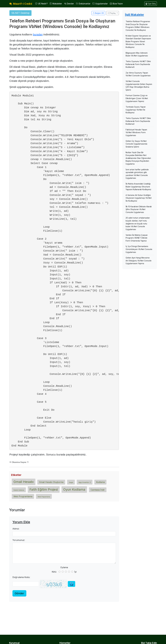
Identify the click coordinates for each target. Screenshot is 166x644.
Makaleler (56, 4)
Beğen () (98, 13)
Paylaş (112, 13)
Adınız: (16, 529)
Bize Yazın (116, 4)
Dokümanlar (83, 4)
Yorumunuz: (19, 540)
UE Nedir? (41, 4)
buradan (38, 34)
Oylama (64, 567)
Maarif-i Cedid (21, 4)
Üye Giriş (151, 4)
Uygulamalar (100, 4)
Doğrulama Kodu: (21, 577)
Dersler (69, 4)
